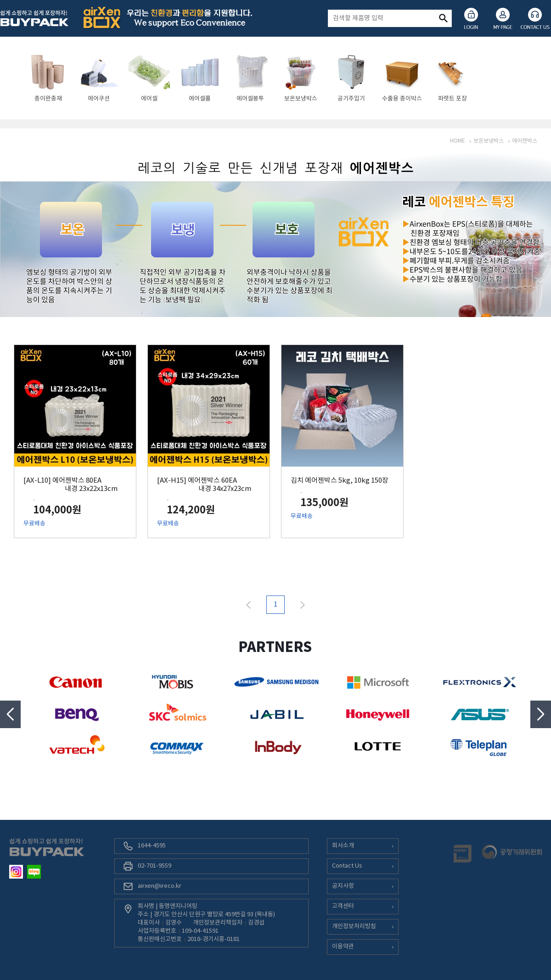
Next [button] (541, 714)
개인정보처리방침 (354, 927)
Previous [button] (10, 714)
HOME (458, 141)
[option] (48, 78)
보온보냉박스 (489, 141)
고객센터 (343, 906)
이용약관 (343, 947)
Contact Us (347, 866)
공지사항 (343, 886)
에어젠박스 (525, 141)
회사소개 (343, 846)
